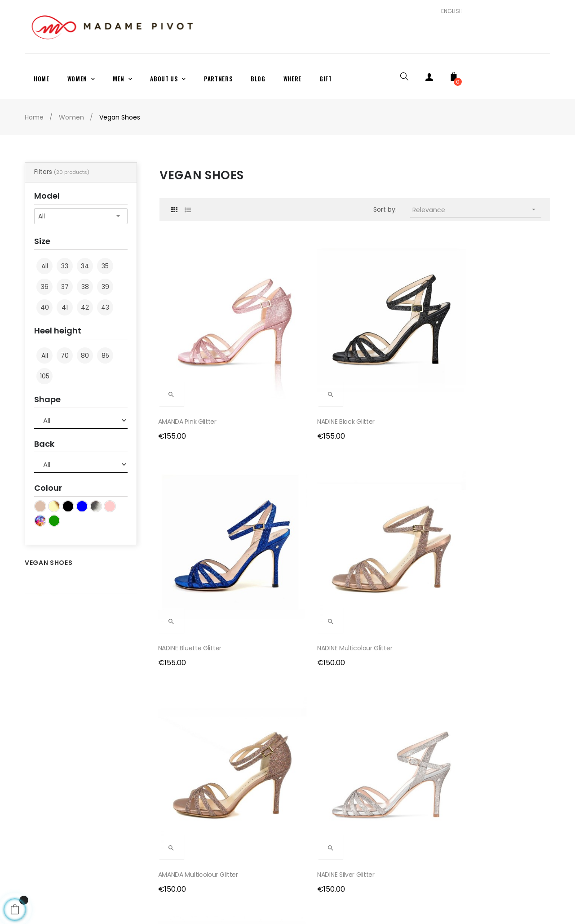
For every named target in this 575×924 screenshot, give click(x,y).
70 (65, 355)
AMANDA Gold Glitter (190, 656)
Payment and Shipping (195, 779)
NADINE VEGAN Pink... (492, 656)
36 (45, 287)
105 (45, 376)
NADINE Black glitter (289, 349)
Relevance (477, 210)
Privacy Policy (181, 839)
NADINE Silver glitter (289, 502)
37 (65, 287)
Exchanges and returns (195, 809)
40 (45, 307)
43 (105, 307)
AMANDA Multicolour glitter (199, 502)
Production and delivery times (206, 794)
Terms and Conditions (194, 824)
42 (85, 307)
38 (85, 287)
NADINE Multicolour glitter (500, 349)
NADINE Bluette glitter (393, 349)
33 (65, 266)
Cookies (172, 854)
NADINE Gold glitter (491, 502)
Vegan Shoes (49, 563)
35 (105, 266)
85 (105, 355)
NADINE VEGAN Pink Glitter (399, 656)
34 (85, 266)
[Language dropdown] (449, 11)
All (45, 267)
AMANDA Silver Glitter (393, 502)
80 (85, 355)
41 (65, 307)
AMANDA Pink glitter (189, 349)
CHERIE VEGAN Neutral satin (301, 656)
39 (105, 287)
